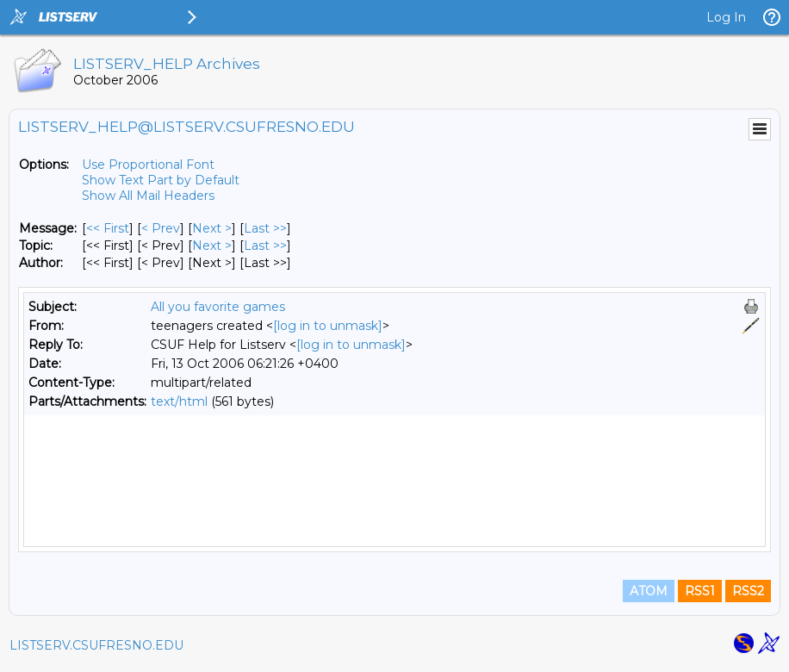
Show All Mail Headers (148, 196)
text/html (179, 401)
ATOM (649, 596)
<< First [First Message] (108, 228)
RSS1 (700, 596)
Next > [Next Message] (212, 228)
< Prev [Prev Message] (161, 228)
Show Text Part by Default (161, 180)
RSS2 (748, 596)
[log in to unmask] (328, 326)
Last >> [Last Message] (265, 228)
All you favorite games (218, 307)
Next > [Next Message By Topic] (212, 246)
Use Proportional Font (148, 165)
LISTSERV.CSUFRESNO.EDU (96, 650)
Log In (726, 17)
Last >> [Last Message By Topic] (265, 246)
